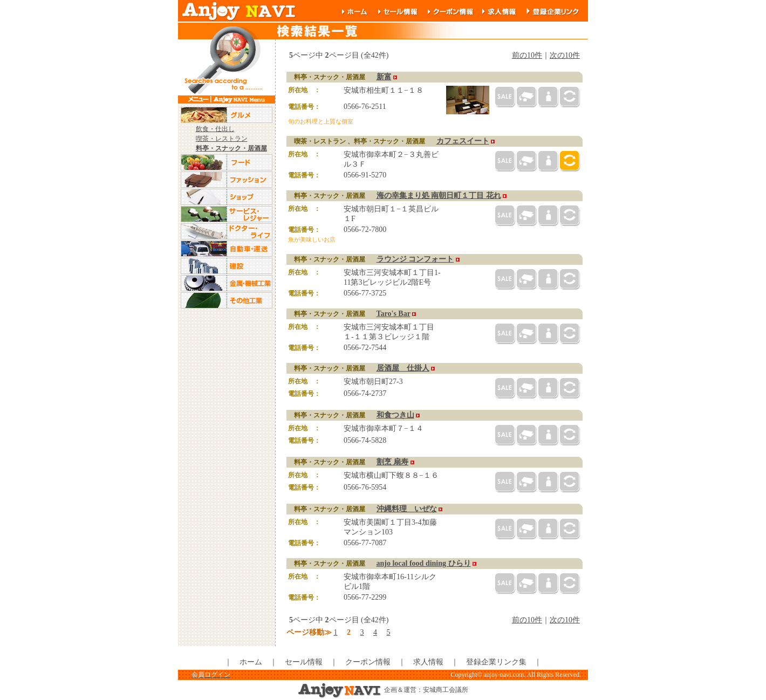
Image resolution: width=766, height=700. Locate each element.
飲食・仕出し (215, 129)
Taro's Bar (394, 314)
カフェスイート (463, 141)
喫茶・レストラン (222, 139)
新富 (384, 77)
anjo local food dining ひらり (424, 563)
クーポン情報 (368, 662)
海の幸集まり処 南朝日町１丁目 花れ (439, 195)
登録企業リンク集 (496, 662)
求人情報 (428, 662)
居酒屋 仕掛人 (403, 368)
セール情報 (304, 662)
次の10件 (565, 55)
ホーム (251, 662)
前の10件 (527, 55)
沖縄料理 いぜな (407, 509)
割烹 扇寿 (393, 462)
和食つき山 (395, 415)
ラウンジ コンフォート (415, 259)
